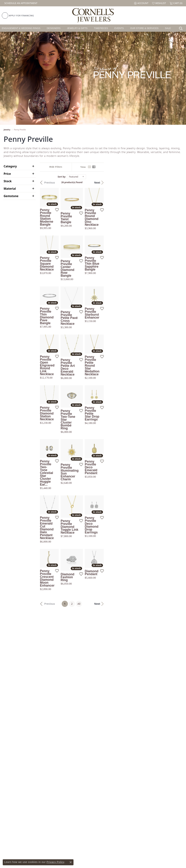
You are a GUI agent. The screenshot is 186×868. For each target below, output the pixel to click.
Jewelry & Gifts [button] (77, 28)
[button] (141, 3)
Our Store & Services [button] (144, 28)
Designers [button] (54, 28)
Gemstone (11, 196)
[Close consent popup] (71, 862)
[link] (21, 3)
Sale (168, 28)
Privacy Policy (55, 862)
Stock (8, 181)
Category (10, 166)
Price (7, 174)
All (118, 710)
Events (119, 28)
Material (10, 189)
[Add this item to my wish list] (83, 237)
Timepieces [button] (101, 28)
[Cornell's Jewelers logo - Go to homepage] (93, 15)
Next (176, 183)
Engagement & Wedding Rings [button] (21, 28)
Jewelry (7, 130)
